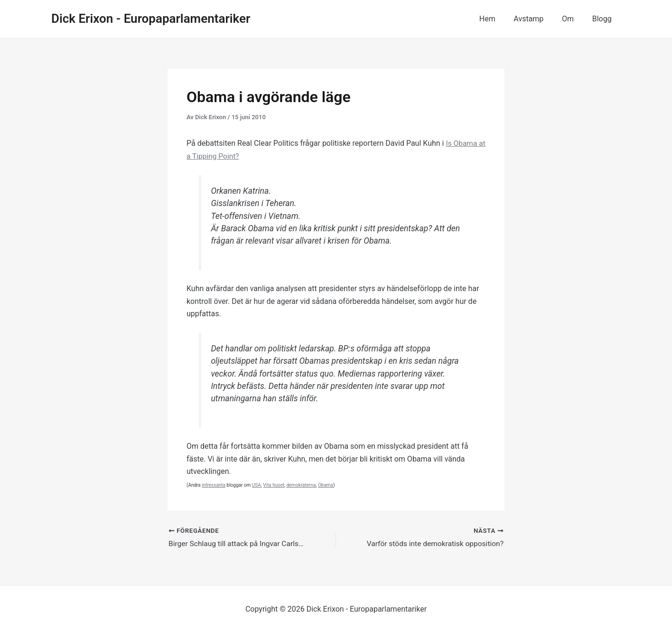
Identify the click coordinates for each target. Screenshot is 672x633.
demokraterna (301, 485)
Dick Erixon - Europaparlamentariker (151, 19)
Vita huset (274, 485)
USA (257, 485)
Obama (326, 485)
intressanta (214, 485)
